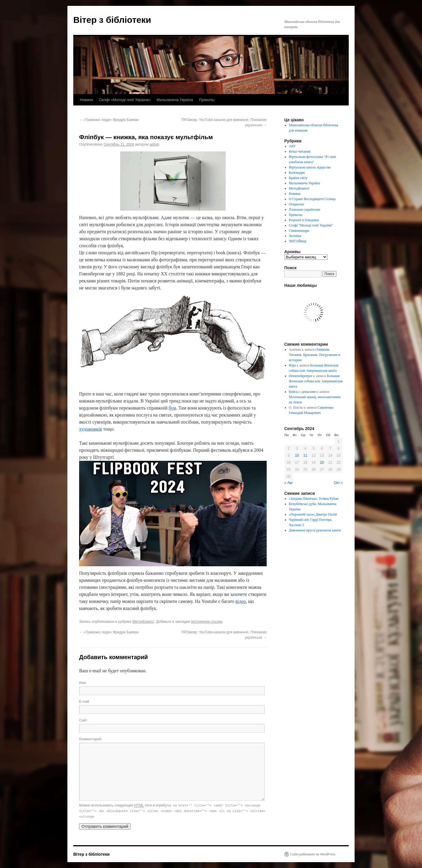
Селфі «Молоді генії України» (125, 100)
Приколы (207, 100)
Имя (82, 683)
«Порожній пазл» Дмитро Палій (313, 514)
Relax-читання (300, 151)
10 (297, 456)
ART (292, 146)
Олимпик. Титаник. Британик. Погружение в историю (315, 355)
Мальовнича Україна (175, 100)
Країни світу (298, 178)
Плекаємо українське (305, 209)
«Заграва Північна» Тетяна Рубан (314, 499)
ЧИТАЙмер (298, 241)
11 (305, 456)
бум (172, 408)
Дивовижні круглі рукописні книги (315, 530)
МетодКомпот (143, 622)
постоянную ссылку (206, 622)
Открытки (296, 204)
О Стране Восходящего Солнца (312, 199)
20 (322, 463)
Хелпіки (295, 236)
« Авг (289, 483)
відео (240, 601)
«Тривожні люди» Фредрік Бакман (109, 120)
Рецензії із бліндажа (304, 220)
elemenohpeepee (301, 376)
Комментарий (90, 739)
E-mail (84, 702)
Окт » (338, 483)
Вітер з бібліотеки (112, 20)
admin (155, 144)
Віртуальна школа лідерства (310, 167)
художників (91, 429)
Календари (297, 173)
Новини (86, 100)
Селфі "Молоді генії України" (311, 225)
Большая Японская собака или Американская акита (316, 381)
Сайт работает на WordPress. (313, 854)
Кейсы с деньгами (302, 392)
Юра (292, 365)
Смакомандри (299, 231)
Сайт (83, 720)
